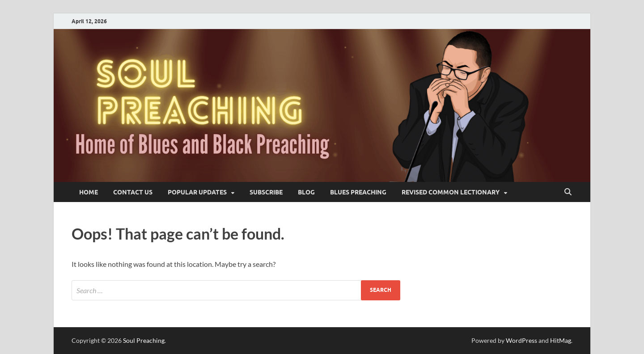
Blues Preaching (358, 192)
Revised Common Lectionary (451, 192)
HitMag (561, 340)
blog (306, 192)
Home (89, 192)
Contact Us (133, 192)
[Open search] (568, 192)
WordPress (521, 340)
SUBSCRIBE (266, 192)
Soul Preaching (144, 340)
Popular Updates (197, 192)
